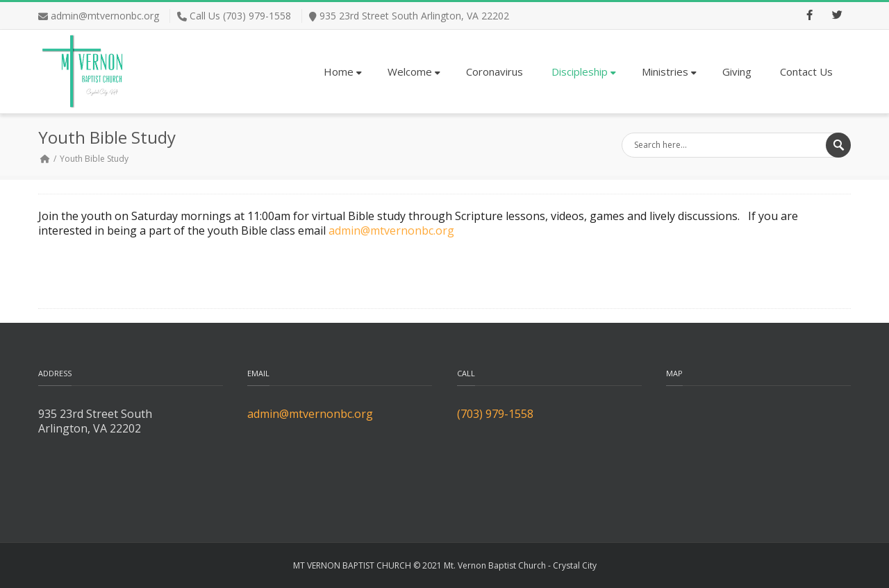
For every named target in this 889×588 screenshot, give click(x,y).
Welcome (414, 72)
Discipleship (584, 72)
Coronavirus (495, 72)
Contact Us (806, 72)
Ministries (669, 72)
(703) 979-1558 (495, 414)
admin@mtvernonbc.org (105, 16)
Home (343, 72)
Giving (737, 72)
